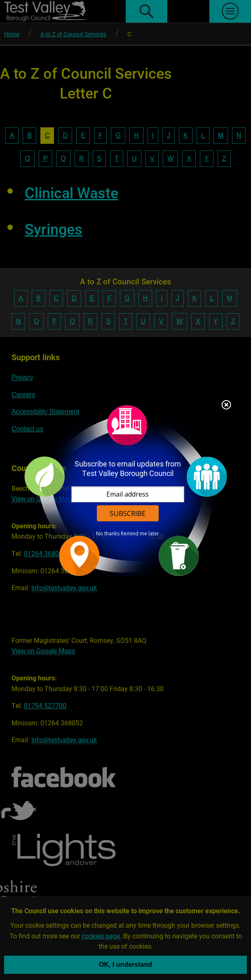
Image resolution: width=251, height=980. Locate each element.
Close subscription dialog (226, 405)
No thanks (108, 533)
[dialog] (126, 490)
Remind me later (140, 533)
